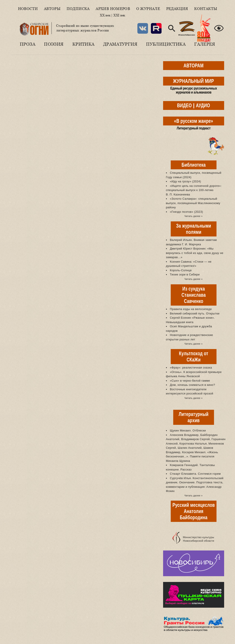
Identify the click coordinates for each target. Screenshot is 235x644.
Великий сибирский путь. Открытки (195, 313)
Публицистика (166, 44)
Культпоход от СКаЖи (194, 356)
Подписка (78, 9)
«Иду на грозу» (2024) (186, 181)
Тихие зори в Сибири (185, 274)
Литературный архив (194, 417)
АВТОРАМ (194, 65)
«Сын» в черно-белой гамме (190, 381)
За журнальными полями (194, 229)
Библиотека (194, 165)
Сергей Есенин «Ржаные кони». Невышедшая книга (190, 320)
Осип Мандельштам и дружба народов (189, 329)
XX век (105, 15)
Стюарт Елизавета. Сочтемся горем (195, 474)
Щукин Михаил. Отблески (188, 430)
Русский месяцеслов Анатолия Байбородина (194, 511)
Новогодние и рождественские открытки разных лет (190, 337)
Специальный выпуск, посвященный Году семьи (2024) (194, 175)
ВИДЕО (184, 105)
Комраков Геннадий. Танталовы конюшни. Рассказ (191, 467)
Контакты (206, 9)
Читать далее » (193, 216)
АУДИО (203, 105)
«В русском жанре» (194, 121)
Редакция (177, 9)
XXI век (119, 15)
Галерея (205, 44)
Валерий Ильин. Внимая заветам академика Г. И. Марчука (191, 242)
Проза (28, 44)
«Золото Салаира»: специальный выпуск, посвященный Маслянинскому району (193, 203)
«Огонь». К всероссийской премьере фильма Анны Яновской (194, 374)
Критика (83, 44)
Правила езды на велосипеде (191, 309)
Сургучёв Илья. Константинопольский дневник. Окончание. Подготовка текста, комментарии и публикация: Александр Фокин (195, 485)
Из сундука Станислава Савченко (194, 295)
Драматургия (120, 44)
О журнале (148, 9)
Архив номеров (113, 9)
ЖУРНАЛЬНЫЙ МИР (194, 81)
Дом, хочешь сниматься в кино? (193, 385)
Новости (28, 9)
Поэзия (54, 44)
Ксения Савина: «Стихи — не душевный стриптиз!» (189, 264)
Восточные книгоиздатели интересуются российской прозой (190, 391)
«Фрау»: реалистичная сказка (191, 368)
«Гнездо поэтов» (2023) (187, 212)
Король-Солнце (181, 270)
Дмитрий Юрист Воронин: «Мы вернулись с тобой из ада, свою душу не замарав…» (195, 253)
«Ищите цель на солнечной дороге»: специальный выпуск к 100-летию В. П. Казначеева (194, 190)
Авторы (52, 9)
